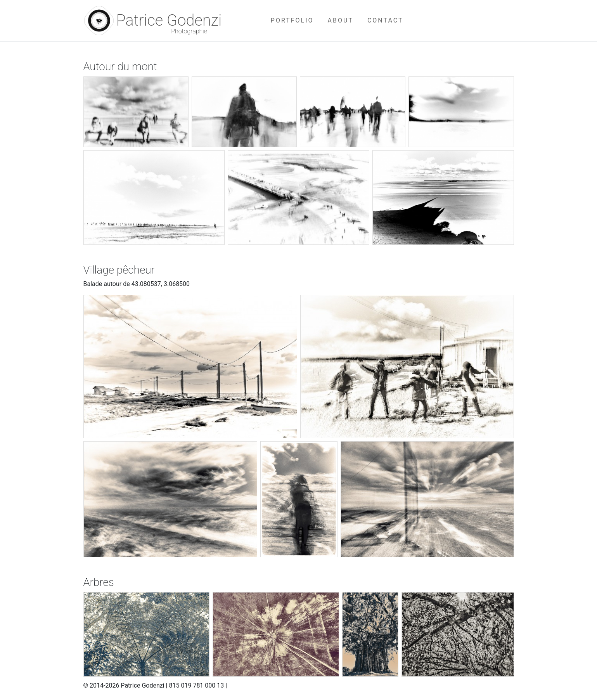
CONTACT (385, 20)
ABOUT (341, 20)
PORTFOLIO (292, 20)
